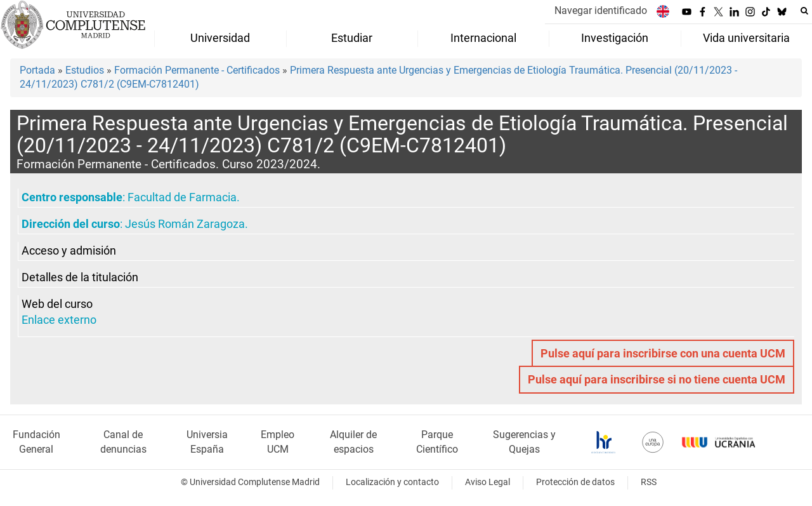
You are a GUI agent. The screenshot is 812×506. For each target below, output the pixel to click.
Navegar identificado (601, 10)
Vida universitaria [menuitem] (746, 38)
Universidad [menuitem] (220, 38)
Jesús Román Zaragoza (185, 224)
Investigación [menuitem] (615, 38)
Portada (37, 70)
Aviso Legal (488, 482)
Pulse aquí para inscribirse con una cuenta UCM (663, 354)
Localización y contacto (392, 482)
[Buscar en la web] (804, 11)
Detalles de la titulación (80, 277)
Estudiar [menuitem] (352, 38)
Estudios (85, 70)
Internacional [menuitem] (483, 38)
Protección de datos (575, 482)
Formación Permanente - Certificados (197, 70)
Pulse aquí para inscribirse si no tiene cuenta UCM (657, 380)
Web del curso (57, 304)
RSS (649, 482)
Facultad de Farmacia (182, 197)
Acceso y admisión (69, 251)
